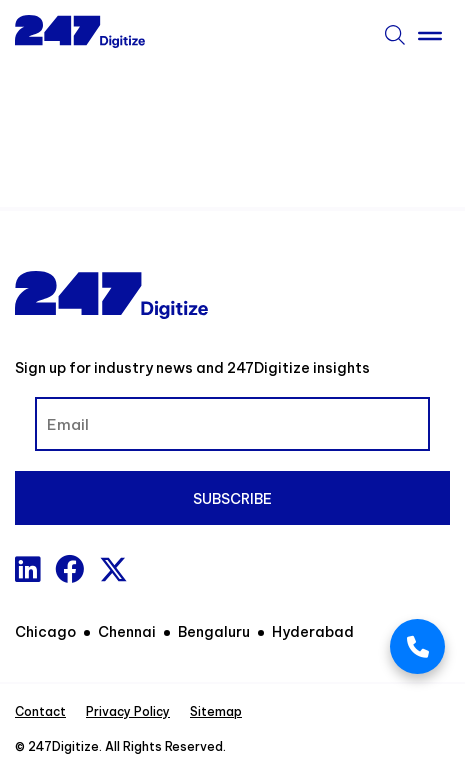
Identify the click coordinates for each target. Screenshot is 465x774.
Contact (40, 711)
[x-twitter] (113, 569)
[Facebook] (69, 569)
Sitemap (216, 711)
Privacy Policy (128, 711)
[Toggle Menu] (430, 32)
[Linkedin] (27, 569)
